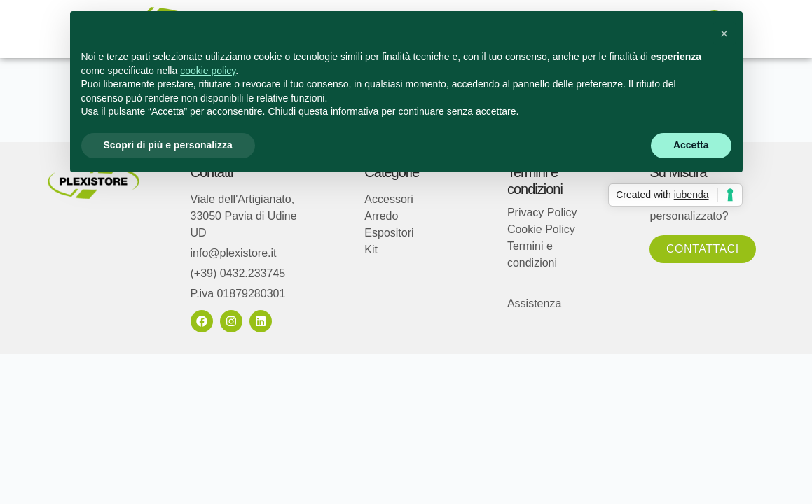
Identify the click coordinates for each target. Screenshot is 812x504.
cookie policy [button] (208, 71)
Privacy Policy (542, 212)
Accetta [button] (691, 145)
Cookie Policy (541, 229)
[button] (724, 34)
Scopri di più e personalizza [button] (168, 145)
